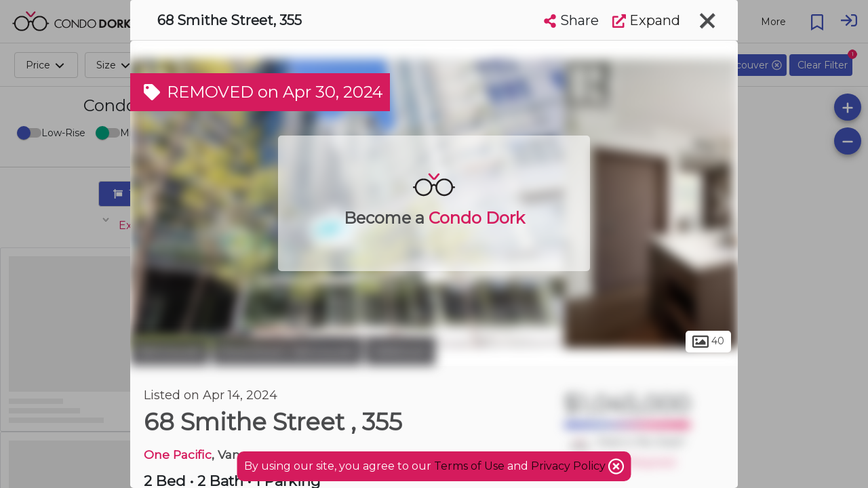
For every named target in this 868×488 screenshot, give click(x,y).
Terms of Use (469, 466)
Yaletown (400, 351)
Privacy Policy (570, 466)
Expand (646, 20)
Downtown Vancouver (287, 351)
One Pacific (178, 454)
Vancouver (170, 351)
